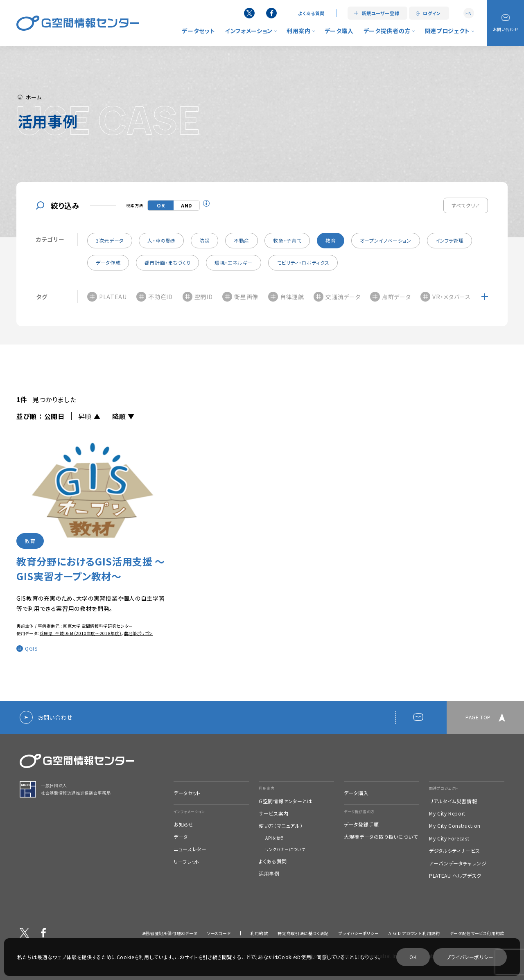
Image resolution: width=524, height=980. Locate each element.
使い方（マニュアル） (281, 826)
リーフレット (187, 862)
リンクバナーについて (285, 849)
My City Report (447, 813)
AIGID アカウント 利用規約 (414, 933)
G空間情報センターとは (286, 801)
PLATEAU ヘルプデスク (455, 876)
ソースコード (219, 933)
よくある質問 (311, 13)
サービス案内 (274, 813)
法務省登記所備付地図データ (169, 933)
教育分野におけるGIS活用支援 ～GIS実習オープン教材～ (91, 570)
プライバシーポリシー (359, 933)
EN (469, 13)
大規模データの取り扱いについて (381, 837)
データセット (198, 31)
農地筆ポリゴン (138, 634)
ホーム (30, 97)
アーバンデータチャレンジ (458, 863)
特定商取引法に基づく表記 (303, 933)
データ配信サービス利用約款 (477, 933)
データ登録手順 (361, 825)
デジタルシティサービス (455, 851)
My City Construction (455, 826)
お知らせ (184, 825)
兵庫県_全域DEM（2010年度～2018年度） (81, 634)
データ (181, 837)
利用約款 (259, 933)
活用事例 (269, 874)
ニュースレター (190, 849)
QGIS (31, 650)
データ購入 (339, 31)
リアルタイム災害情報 (453, 801)
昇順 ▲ (89, 416)
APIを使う (275, 838)
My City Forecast (449, 838)
